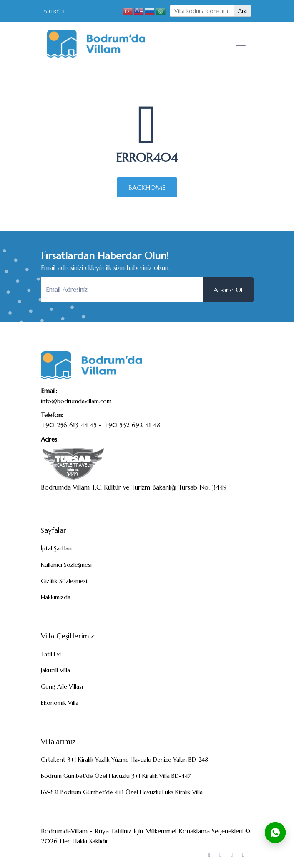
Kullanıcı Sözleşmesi (66, 565)
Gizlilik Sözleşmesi (64, 581)
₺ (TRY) (54, 11)
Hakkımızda (56, 597)
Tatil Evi (51, 654)
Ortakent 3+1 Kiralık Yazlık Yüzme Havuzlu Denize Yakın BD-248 (124, 759)
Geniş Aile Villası (62, 686)
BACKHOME (147, 187)
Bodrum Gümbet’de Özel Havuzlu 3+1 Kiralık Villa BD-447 (116, 776)
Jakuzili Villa (55, 670)
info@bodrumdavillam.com (76, 401)
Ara (242, 11)
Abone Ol (228, 290)
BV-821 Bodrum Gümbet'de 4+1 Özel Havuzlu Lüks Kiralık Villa (122, 792)
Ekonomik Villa (60, 703)
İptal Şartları (56, 548)
